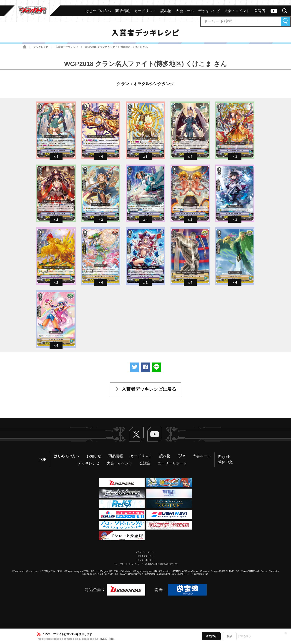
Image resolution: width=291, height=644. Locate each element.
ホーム (25, 47)
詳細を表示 (245, 636)
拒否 (230, 636)
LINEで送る (156, 367)
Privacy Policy (107, 639)
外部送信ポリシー (145, 556)
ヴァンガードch (274, 11)
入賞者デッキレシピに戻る (149, 389)
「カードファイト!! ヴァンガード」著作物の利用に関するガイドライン (146, 564)
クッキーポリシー (145, 560)
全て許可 (211, 636)
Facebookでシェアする (145, 367)
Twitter (136, 434)
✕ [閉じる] (286, 633)
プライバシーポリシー (145, 552)
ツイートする (135, 367)
